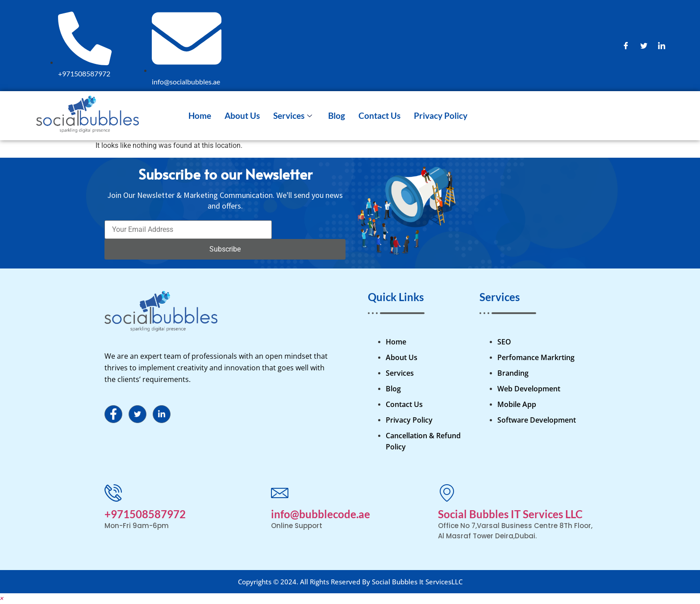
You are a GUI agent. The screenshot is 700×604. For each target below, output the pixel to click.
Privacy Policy (441, 115)
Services (293, 115)
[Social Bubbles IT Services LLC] (447, 493)
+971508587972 (145, 514)
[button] (2, 598)
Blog (337, 115)
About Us (242, 115)
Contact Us (379, 115)
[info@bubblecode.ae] (280, 493)
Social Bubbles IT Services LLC (510, 514)
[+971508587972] (113, 493)
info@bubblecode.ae (321, 514)
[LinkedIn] (662, 46)
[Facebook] (626, 46)
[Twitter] (644, 46)
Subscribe (225, 249)
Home (200, 115)
